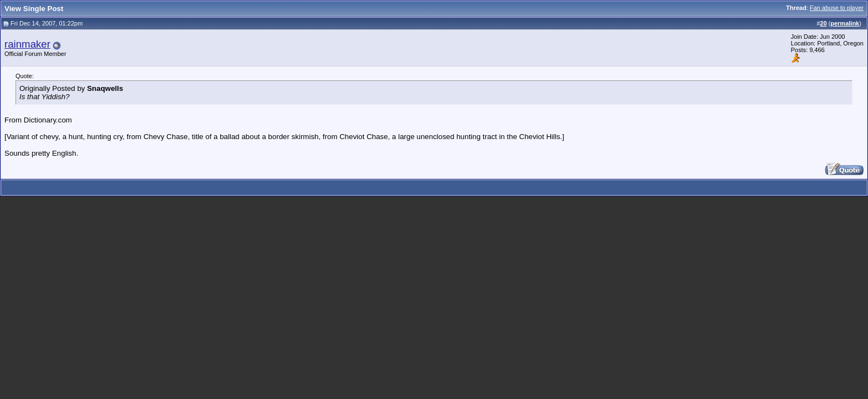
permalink (845, 23)
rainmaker (27, 44)
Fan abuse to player (837, 8)
